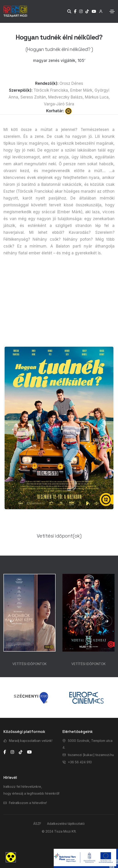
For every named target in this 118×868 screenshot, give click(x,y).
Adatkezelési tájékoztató (66, 824)
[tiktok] (21, 752)
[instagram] (12, 752)
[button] (11, 621)
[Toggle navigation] (112, 11)
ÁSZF (37, 824)
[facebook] (5, 752)
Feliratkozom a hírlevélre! (28, 803)
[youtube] (29, 752)
